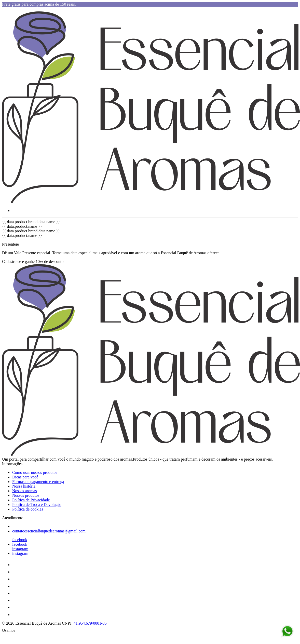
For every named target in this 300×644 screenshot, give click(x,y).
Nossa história (24, 486)
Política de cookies (28, 509)
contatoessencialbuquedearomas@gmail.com (49, 531)
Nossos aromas (24, 491)
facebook (20, 540)
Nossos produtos (26, 495)
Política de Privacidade (31, 500)
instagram (20, 549)
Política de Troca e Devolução (37, 505)
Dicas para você (25, 477)
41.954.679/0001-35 (90, 623)
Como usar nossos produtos (35, 472)
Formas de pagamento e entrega (38, 482)
